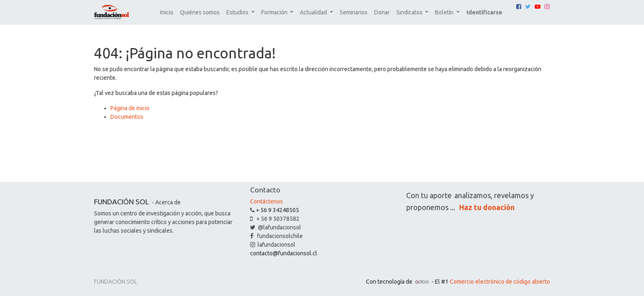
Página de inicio (130, 108)
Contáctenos (267, 201)
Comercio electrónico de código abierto (500, 282)
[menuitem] (167, 13)
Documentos (127, 117)
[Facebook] (519, 7)
